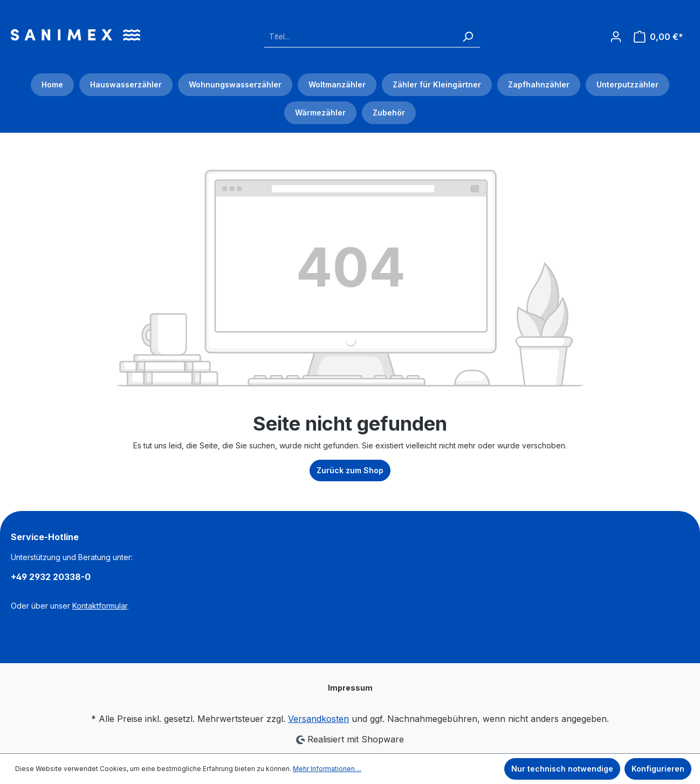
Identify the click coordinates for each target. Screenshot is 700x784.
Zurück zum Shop (350, 470)
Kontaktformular (100, 606)
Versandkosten (318, 719)
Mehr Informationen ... (327, 769)
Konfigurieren (658, 769)
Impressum (350, 688)
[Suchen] (468, 36)
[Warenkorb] (658, 37)
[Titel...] (360, 36)
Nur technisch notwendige (562, 769)
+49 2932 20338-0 (51, 577)
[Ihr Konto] (616, 33)
